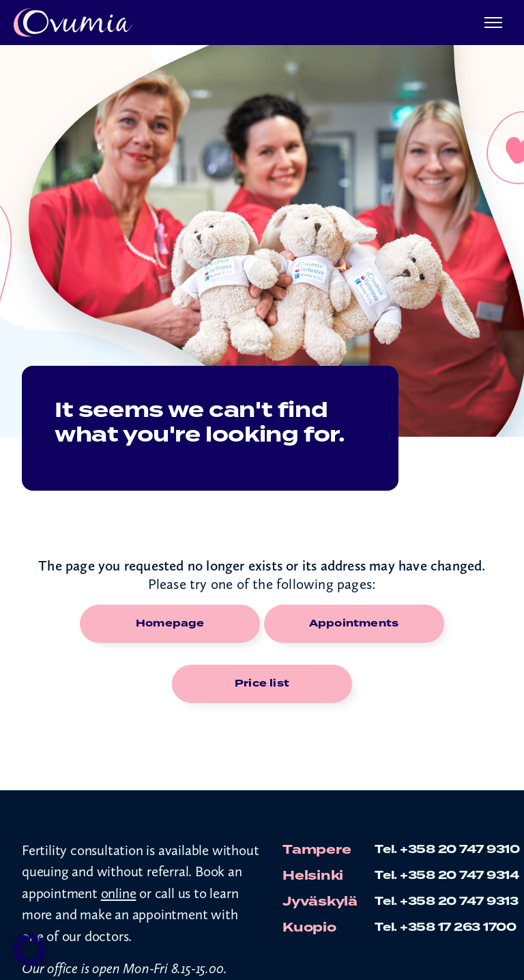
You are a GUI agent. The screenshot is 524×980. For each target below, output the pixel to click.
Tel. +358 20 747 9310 (447, 849)
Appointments (354, 623)
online (119, 893)
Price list (262, 683)
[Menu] (493, 23)
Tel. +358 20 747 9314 (447, 875)
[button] (30, 950)
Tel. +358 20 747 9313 (447, 901)
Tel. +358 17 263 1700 (446, 927)
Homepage (170, 623)
